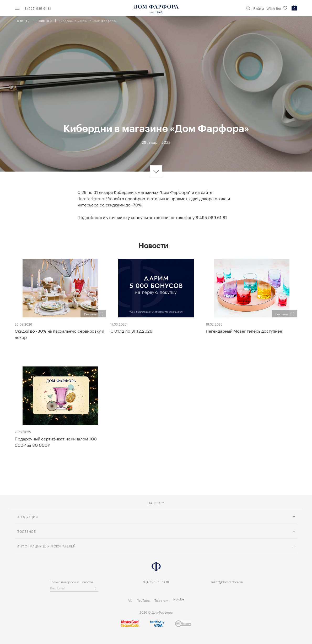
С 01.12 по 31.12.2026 (131, 331)
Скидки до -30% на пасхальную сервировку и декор (59, 334)
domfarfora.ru (92, 198)
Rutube (179, 599)
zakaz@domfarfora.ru (227, 581)
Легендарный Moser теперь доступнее (244, 331)
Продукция (27, 516)
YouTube (143, 600)
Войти (259, 8)
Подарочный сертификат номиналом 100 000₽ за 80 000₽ (56, 441)
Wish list (277, 8)
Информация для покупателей (46, 546)
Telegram (162, 600)
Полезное (26, 531)
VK (130, 600)
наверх (156, 502)
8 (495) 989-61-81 (38, 8)
